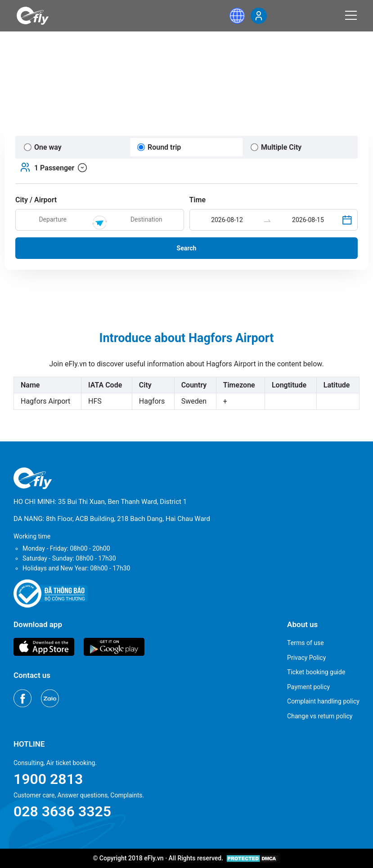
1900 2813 (48, 779)
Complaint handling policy (323, 701)
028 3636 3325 (62, 811)
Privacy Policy (306, 658)
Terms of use (306, 643)
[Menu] (351, 15)
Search (187, 248)
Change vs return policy (320, 716)
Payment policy (308, 687)
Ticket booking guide (316, 672)
